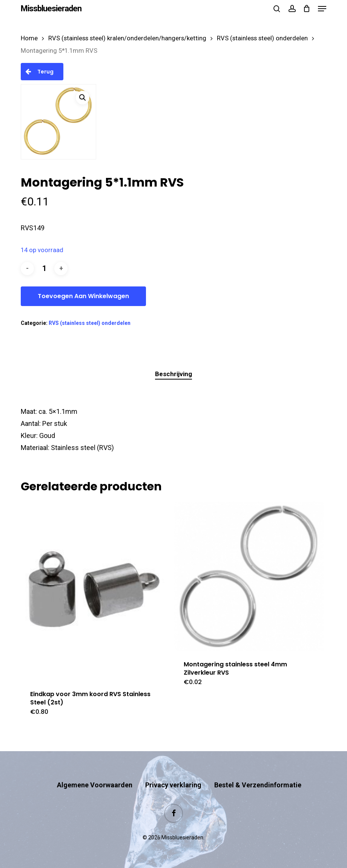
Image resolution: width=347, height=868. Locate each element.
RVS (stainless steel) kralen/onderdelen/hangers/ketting (127, 38)
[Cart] (307, 9)
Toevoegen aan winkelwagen (83, 296)
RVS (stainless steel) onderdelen (262, 38)
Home (29, 38)
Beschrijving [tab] (173, 374)
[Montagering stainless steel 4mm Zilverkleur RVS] (249, 576)
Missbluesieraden (51, 9)
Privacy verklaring (173, 785)
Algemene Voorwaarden (95, 785)
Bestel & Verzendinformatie (258, 785)
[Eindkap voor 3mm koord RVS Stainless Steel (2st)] (95, 591)
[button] (322, 9)
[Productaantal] (44, 269)
